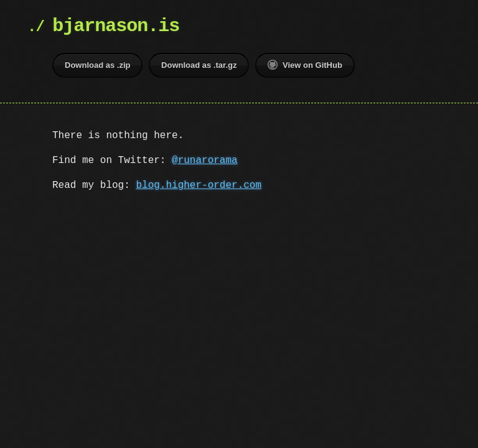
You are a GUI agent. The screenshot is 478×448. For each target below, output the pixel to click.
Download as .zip (97, 65)
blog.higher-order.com (199, 185)
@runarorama (205, 161)
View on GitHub (305, 65)
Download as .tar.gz (199, 65)
